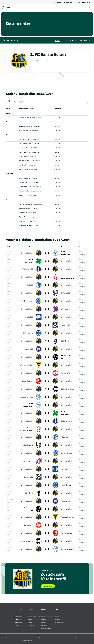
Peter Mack (23, 221)
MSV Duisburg (28, 333)
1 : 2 (47, 373)
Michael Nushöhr (25, 161)
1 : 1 (47, 269)
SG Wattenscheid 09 (67, 357)
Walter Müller (24, 148)
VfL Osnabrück (66, 309)
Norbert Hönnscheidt (26, 204)
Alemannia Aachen (27, 365)
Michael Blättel (24, 182)
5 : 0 (47, 357)
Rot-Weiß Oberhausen (29, 261)
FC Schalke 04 (28, 285)
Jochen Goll (23, 195)
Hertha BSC (29, 317)
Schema (81, 252)
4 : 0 (47, 333)
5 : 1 (47, 349)
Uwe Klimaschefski (25, 117)
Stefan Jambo (24, 178)
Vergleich (81, 254)
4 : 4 (47, 341)
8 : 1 (47, 541)
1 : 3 (47, 277)
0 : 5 (47, 381)
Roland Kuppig (24, 130)
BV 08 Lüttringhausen (66, 253)
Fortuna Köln (65, 373)
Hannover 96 (65, 325)
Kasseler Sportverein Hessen (68, 277)
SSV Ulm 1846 (66, 293)
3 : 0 (47, 261)
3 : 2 (47, 469)
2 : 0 (47, 293)
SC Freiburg (65, 341)
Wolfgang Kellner (25, 126)
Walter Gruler (24, 169)
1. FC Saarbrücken (27, 253)
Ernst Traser (23, 156)
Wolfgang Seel (24, 208)
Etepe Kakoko (24, 226)
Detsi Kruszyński (24, 143)
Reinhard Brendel (25, 152)
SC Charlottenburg (67, 389)
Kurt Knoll (22, 165)
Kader (9, 100)
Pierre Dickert (24, 213)
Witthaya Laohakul (25, 187)
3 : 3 (47, 549)
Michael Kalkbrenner (26, 191)
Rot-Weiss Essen (28, 381)
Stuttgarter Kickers (27, 397)
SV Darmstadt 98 (27, 269)
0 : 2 (47, 501)
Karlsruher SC (28, 349)
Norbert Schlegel (25, 139)
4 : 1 (47, 389)
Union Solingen (28, 301)
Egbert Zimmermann (26, 217)
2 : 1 (47, 253)
